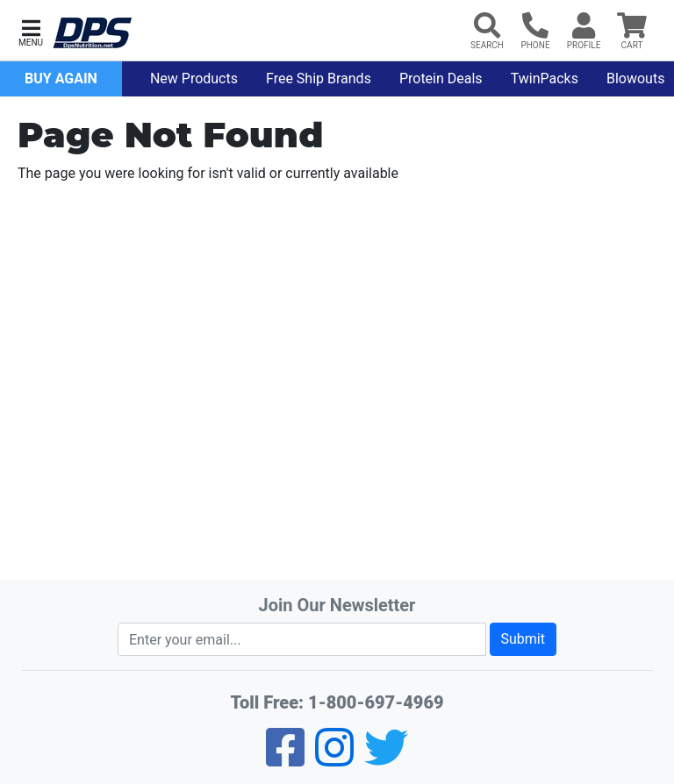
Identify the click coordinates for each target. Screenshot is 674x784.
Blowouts (635, 78)
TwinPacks (545, 78)
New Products (194, 78)
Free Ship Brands (319, 78)
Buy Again (61, 78)
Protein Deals (441, 78)
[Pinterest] (334, 759)
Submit (523, 639)
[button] (31, 31)
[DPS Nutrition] (92, 34)
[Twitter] (386, 759)
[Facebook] (285, 759)
